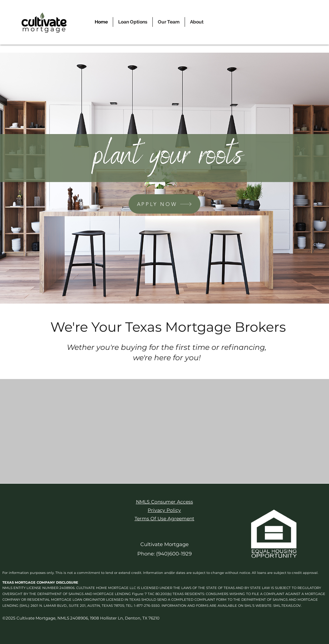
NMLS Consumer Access (164, 502)
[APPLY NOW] (164, 204)
